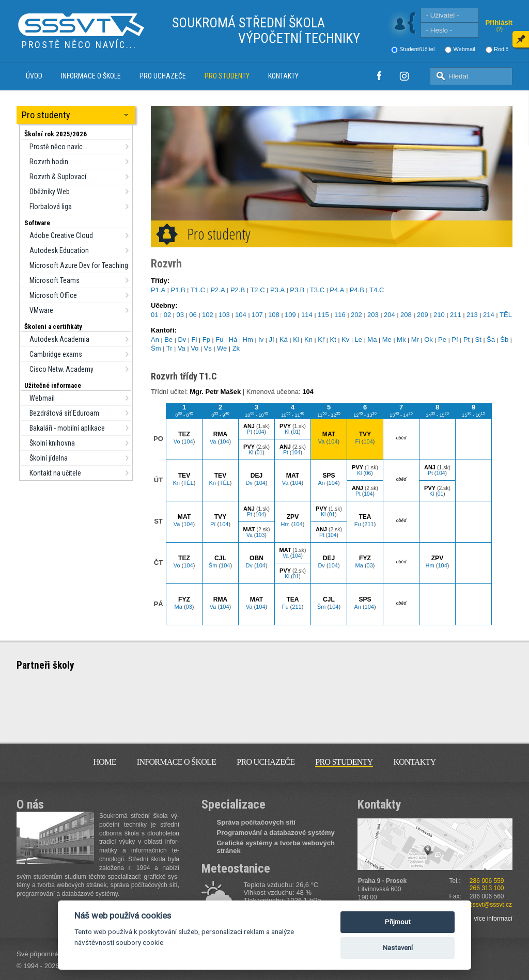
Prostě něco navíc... (58, 147)
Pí (455, 339)
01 (154, 315)
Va (182, 348)
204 (390, 315)
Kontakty (283, 76)
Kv (345, 339)
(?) (500, 29)
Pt (466, 339)
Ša (491, 339)
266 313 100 (487, 888)
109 (290, 315)
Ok (429, 339)
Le (359, 339)
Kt (333, 339)
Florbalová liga (51, 207)
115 (323, 315)
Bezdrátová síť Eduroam (64, 413)
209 (423, 315)
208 (406, 315)
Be (168, 339)
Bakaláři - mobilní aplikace (67, 428)
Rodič (501, 49)
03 (180, 315)
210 (439, 315)
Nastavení (398, 948)
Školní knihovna (52, 443)
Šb (504, 339)
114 (307, 315)
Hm (248, 339)
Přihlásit (499, 22)
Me (387, 339)
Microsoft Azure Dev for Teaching (79, 265)
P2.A (217, 290)
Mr (415, 339)
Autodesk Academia (59, 339)
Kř (321, 339)
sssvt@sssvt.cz (491, 905)
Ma (372, 339)
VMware (41, 310)
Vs (208, 348)
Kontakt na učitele (55, 473)
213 (472, 315)
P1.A (158, 290)
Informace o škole (91, 76)
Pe (442, 339)
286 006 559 (487, 881)
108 (274, 315)
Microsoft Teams (55, 280)
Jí (272, 339)
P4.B (357, 290)
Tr (169, 348)
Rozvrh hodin (49, 162)
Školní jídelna (49, 458)
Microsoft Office (53, 295)
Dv (182, 339)
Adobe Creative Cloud (61, 235)
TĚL (506, 315)
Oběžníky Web (50, 192)
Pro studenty (227, 76)
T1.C (198, 290)
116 (340, 315)
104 (241, 315)
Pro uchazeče (163, 76)
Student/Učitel (417, 49)
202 (356, 315)
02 (167, 315)
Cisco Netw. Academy (61, 369)
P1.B (178, 290)
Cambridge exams (56, 354)
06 (193, 315)
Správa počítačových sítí (256, 822)
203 (373, 315)
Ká (284, 339)
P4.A (337, 290)
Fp (206, 339)
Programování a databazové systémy (276, 833)
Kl (296, 339)
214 (489, 315)
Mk (401, 339)
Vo (195, 348)
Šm (156, 348)
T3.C (317, 290)
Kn (308, 339)
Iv (261, 339)
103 (224, 315)
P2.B (238, 290)
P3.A (277, 290)
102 (208, 315)
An (155, 339)
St (478, 339)
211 (456, 315)
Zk (236, 348)
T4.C (377, 290)
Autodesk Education (59, 250)
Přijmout (398, 922)
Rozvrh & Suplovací (58, 177)
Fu (219, 339)
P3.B (297, 290)
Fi (195, 339)
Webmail (464, 49)
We (222, 348)
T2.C (257, 290)
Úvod (34, 76)
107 (257, 315)
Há (233, 339)
